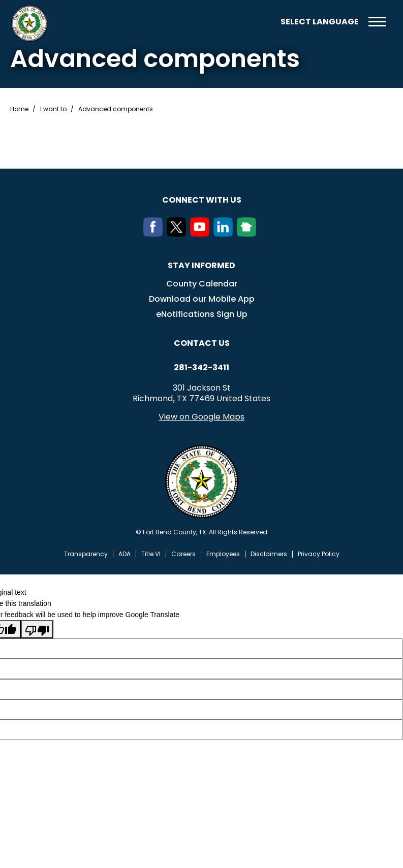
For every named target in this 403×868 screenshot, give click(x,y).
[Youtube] (202, 234)
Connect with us (202, 200)
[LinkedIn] (225, 234)
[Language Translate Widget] (319, 22)
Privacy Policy (319, 554)
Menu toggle (377, 22)
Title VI (151, 554)
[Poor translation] (37, 629)
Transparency (86, 554)
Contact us (202, 343)
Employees (223, 554)
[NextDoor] (249, 234)
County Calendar (202, 284)
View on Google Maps (201, 417)
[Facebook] (155, 234)
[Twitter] (178, 234)
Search (265, 22)
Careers (183, 554)
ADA (125, 554)
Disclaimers (269, 554)
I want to (53, 109)
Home (19, 109)
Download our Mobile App (202, 299)
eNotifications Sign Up (202, 314)
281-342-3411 (201, 368)
